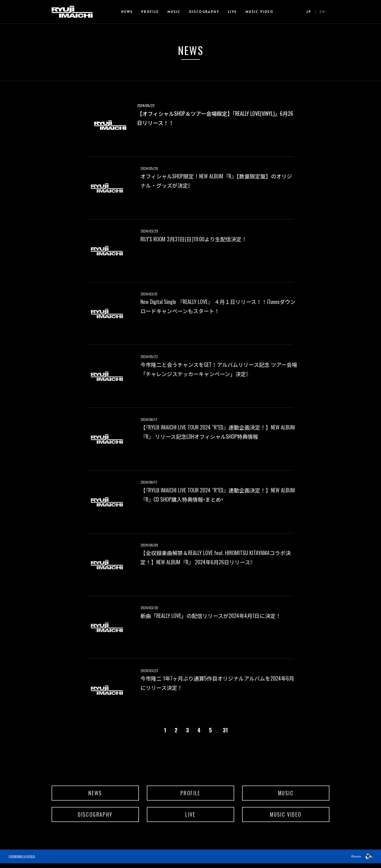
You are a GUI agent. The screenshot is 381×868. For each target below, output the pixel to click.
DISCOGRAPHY (207, 12)
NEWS (130, 12)
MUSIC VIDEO (263, 12)
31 (225, 730)
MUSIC (177, 12)
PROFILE (153, 12)
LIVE (236, 12)
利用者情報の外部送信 (23, 861)
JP (309, 12)
